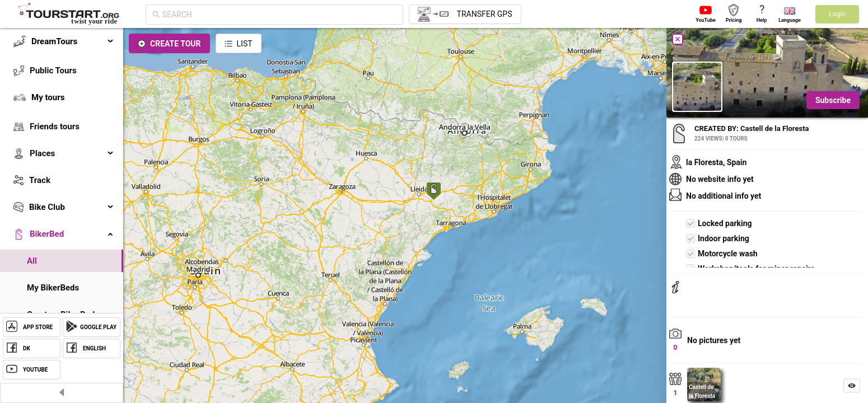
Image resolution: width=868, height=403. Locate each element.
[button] (434, 192)
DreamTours (73, 41)
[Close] (678, 39)
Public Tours (53, 71)
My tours (48, 97)
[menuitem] (62, 41)
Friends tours (55, 126)
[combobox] (279, 15)
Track (40, 180)
